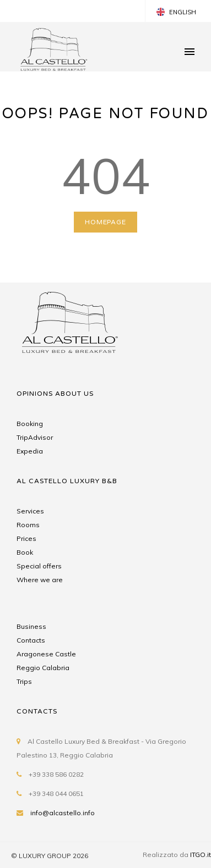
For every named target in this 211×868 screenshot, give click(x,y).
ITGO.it (201, 855)
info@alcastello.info (63, 813)
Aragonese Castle (46, 654)
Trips (24, 681)
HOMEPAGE (105, 222)
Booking (30, 424)
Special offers (39, 566)
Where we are (40, 580)
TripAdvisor (35, 437)
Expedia (30, 451)
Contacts (31, 640)
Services (30, 511)
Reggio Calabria (43, 668)
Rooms (28, 525)
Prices (26, 538)
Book (25, 552)
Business (31, 626)
